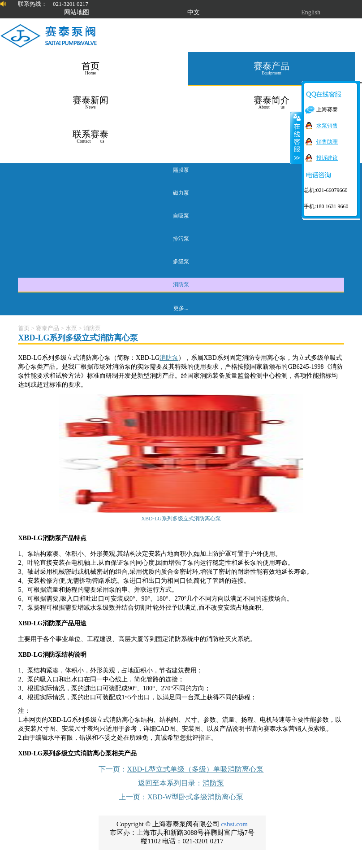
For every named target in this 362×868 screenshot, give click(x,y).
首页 (24, 328)
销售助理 (327, 142)
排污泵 (181, 239)
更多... (181, 308)
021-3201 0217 (71, 4)
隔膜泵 (181, 170)
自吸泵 (181, 216)
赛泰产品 (47, 328)
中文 (194, 12)
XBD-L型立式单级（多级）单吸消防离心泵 (196, 769)
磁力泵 (181, 193)
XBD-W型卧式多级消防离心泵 (195, 797)
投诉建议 (327, 158)
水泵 (71, 328)
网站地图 (77, 12)
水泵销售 (327, 126)
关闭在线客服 (296, 138)
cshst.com (234, 824)
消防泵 (181, 284)
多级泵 (181, 262)
